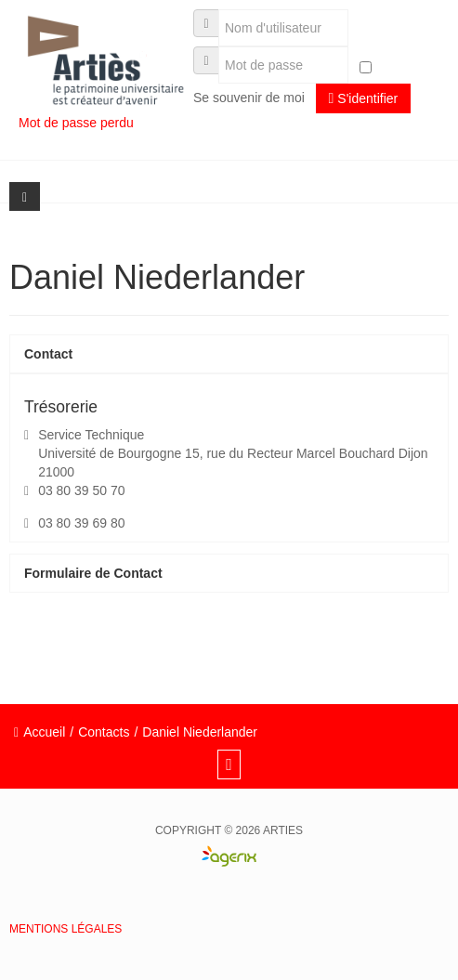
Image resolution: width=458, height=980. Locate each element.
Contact (48, 354)
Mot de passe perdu (78, 123)
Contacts (104, 732)
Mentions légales (65, 929)
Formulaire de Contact (93, 573)
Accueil (44, 732)
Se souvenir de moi (249, 98)
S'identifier (364, 98)
